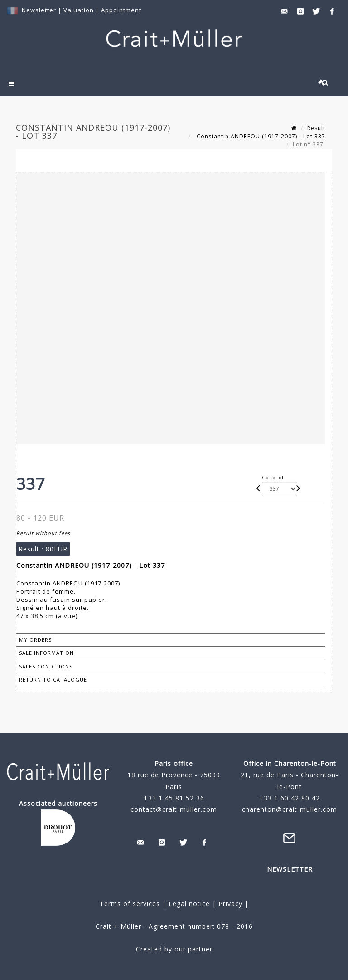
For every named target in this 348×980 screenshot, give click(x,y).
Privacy (229, 904)
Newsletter (39, 10)
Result (316, 128)
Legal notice (189, 904)
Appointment (121, 10)
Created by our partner (174, 949)
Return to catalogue (53, 680)
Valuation (79, 10)
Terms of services (130, 904)
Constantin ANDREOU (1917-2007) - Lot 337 (260, 136)
